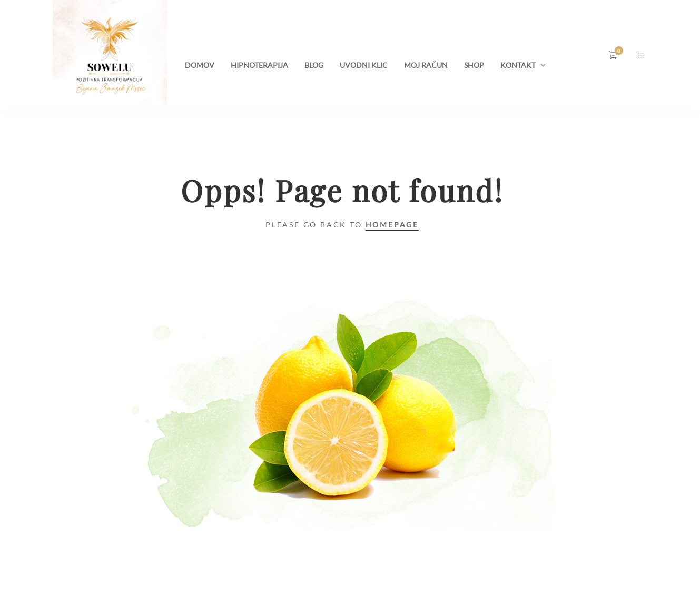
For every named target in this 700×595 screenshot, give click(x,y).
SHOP (474, 65)
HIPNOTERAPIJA (259, 65)
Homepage (392, 225)
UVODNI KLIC (364, 65)
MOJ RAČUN (426, 65)
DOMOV (200, 65)
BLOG (314, 65)
